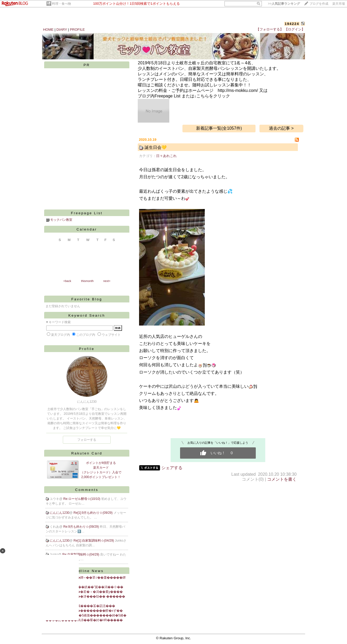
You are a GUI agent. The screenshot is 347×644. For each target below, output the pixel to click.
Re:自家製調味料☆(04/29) (81, 554)
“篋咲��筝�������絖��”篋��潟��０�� (84, 587)
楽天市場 (339, 4)
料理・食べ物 (62, 4)
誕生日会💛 (156, 147)
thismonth (87, 281)
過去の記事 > (281, 128)
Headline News (87, 571)
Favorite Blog (87, 299)
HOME (48, 30)
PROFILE (77, 30)
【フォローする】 (270, 29)
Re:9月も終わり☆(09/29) (82, 527)
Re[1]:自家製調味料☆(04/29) (94, 541)
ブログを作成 (319, 4)
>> (284, 4)
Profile (87, 349)
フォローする (87, 440)
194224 (292, 24)
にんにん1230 (60, 513)
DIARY (62, 30)
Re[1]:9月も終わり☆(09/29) (94, 513)
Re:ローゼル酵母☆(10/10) (82, 499)
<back (67, 281)
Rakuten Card (87, 453)
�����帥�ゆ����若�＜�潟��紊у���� (84, 592)
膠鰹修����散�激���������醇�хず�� (84, 611)
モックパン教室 (61, 220)
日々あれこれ (166, 156)
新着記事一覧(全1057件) (219, 128)
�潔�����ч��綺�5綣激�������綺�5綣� (86, 615)
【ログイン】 (295, 29)
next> (107, 281)
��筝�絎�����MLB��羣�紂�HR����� (84, 620)
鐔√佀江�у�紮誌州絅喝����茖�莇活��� (80, 606)
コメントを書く (282, 479)
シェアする (172, 468)
